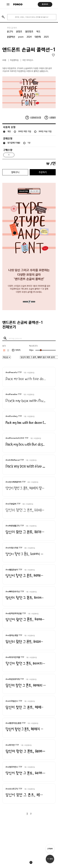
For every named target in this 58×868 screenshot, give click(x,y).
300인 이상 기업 (45, 131)
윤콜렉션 (11, 37)
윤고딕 (10, 32)
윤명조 (19, 32)
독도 (38, 32)
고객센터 (50, 849)
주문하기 (43, 172)
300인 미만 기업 (25, 131)
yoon (21, 37)
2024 (29, 37)
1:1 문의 (50, 859)
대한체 (38, 37)
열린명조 (29, 32)
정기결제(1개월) (14, 143)
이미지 (18, 350)
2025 (46, 37)
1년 (29, 143)
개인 (9, 131)
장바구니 (15, 172)
